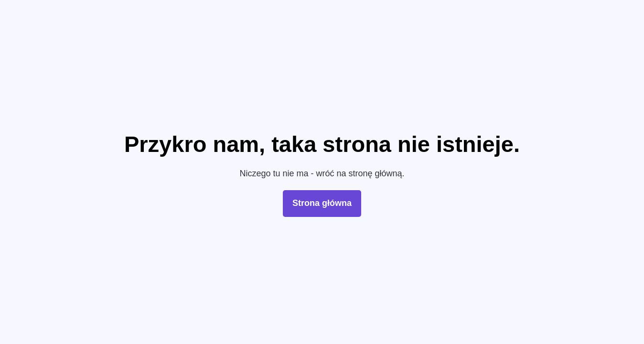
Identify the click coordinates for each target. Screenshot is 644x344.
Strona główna (322, 203)
